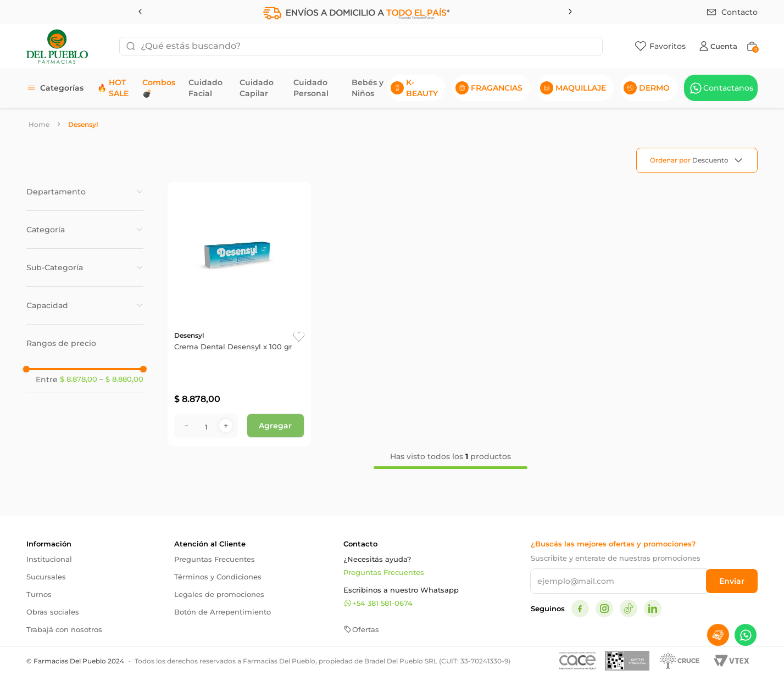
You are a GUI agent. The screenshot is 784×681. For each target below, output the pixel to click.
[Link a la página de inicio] (39, 124)
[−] (186, 426)
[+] (226, 426)
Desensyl (83, 124)
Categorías (62, 88)
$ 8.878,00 (79, 379)
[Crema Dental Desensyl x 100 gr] (239, 314)
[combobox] (361, 46)
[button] (85, 192)
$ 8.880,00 (121, 379)
